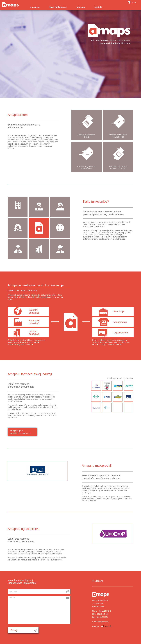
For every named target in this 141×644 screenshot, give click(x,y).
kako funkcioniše (58, 7)
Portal (134, 3)
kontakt (98, 7)
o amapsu (35, 7)
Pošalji (14, 630)
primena (81, 7)
